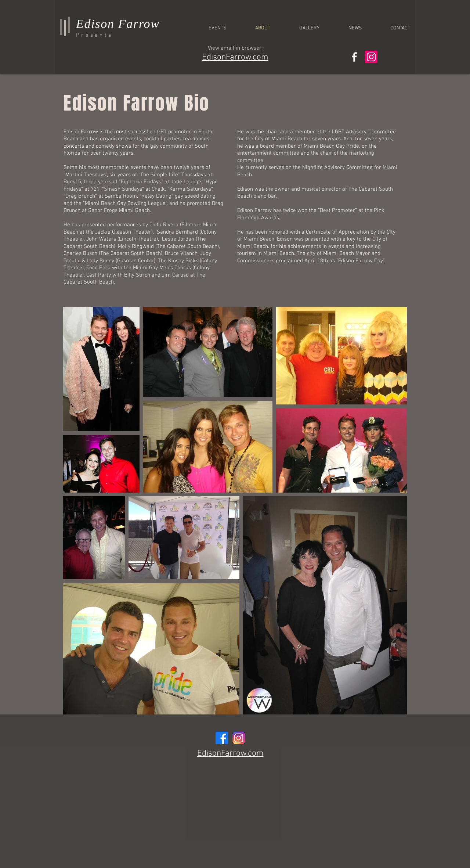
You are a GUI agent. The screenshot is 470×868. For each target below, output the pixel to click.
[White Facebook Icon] (354, 57)
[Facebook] (222, 738)
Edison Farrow (118, 24)
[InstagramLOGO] (239, 738)
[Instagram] (371, 57)
